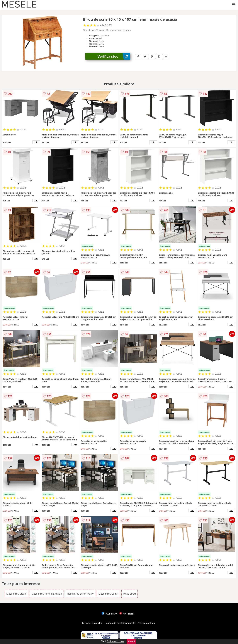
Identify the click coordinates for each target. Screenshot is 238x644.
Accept (131, 641)
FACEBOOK (110, 614)
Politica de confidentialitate (120, 623)
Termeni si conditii (92, 623)
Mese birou (129, 594)
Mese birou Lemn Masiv (80, 594)
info (36, 142)
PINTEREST (127, 614)
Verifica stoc (114, 56)
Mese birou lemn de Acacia (47, 594)
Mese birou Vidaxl (16, 594)
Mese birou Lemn (108, 594)
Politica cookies (146, 623)
